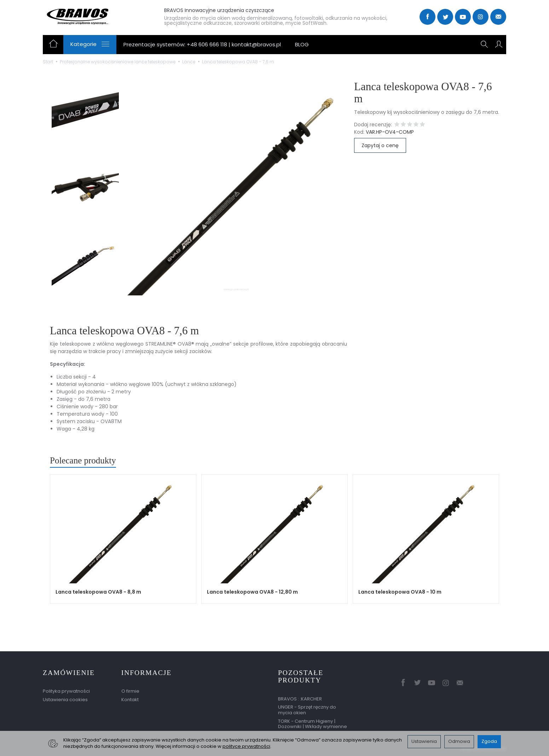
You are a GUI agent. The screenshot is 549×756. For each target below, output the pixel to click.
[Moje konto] (499, 45)
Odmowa (459, 741)
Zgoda (489, 741)
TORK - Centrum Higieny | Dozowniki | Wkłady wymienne (313, 724)
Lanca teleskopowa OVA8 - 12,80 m (252, 592)
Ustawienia (424, 741)
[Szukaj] (484, 45)
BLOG (302, 44)
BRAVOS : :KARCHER (300, 699)
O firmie (130, 691)
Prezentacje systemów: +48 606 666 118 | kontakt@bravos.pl (202, 44)
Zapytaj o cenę (380, 145)
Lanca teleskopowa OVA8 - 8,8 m (98, 592)
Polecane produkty (83, 460)
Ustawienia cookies (65, 700)
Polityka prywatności (66, 691)
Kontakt (130, 700)
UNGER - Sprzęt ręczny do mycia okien (307, 710)
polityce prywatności (246, 746)
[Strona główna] (95, 16)
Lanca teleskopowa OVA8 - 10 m (400, 592)
